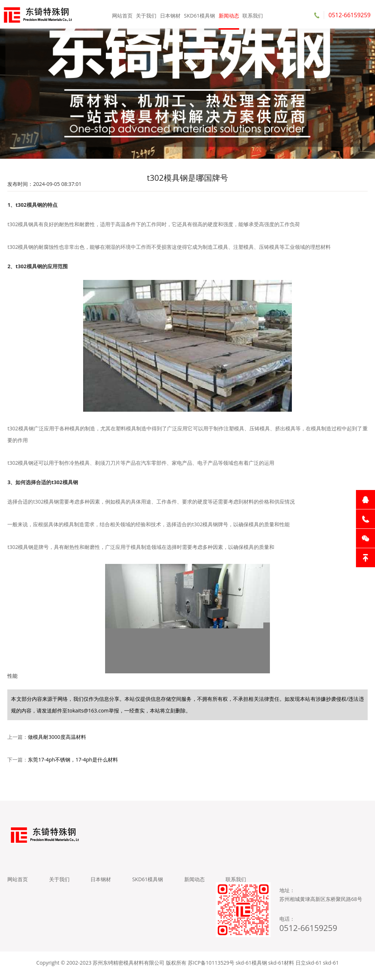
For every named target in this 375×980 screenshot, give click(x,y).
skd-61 (331, 969)
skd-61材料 (281, 969)
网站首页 (124, 14)
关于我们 (147, 14)
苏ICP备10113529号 (211, 969)
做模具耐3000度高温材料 (57, 740)
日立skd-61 (309, 969)
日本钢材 (171, 14)
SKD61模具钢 (199, 14)
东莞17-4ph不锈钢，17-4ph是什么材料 (73, 763)
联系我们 (251, 14)
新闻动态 (228, 14)
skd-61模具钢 (251, 969)
